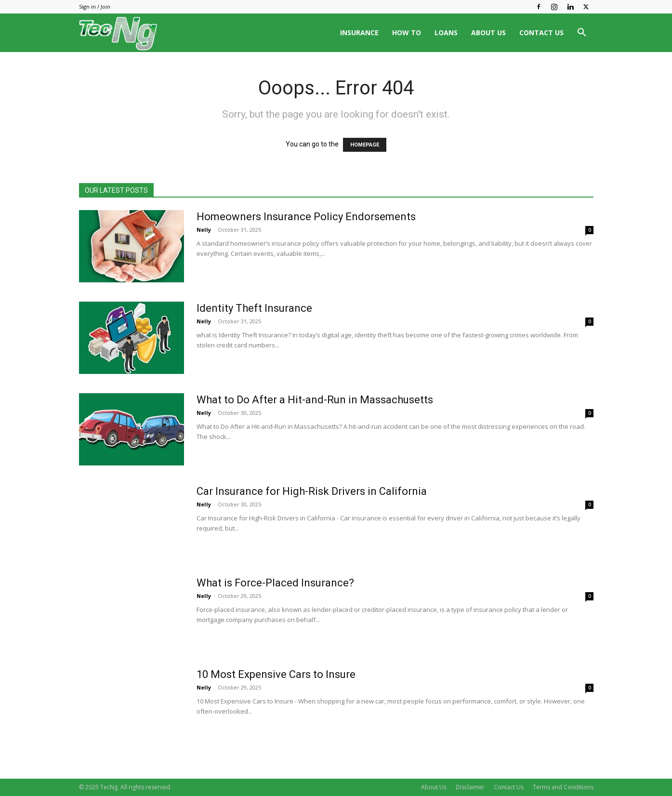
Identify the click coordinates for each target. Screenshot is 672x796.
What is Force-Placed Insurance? (275, 583)
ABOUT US (488, 33)
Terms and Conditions (563, 787)
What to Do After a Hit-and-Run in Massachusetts (315, 400)
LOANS (446, 33)
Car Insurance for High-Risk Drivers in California (312, 491)
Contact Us (509, 787)
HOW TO (407, 33)
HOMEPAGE (365, 145)
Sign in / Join (95, 7)
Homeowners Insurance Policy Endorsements (306, 217)
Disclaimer (470, 787)
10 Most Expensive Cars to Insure (276, 674)
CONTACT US (541, 33)
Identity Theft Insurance (254, 308)
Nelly (204, 230)
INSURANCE (359, 33)
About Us (434, 787)
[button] (582, 33)
